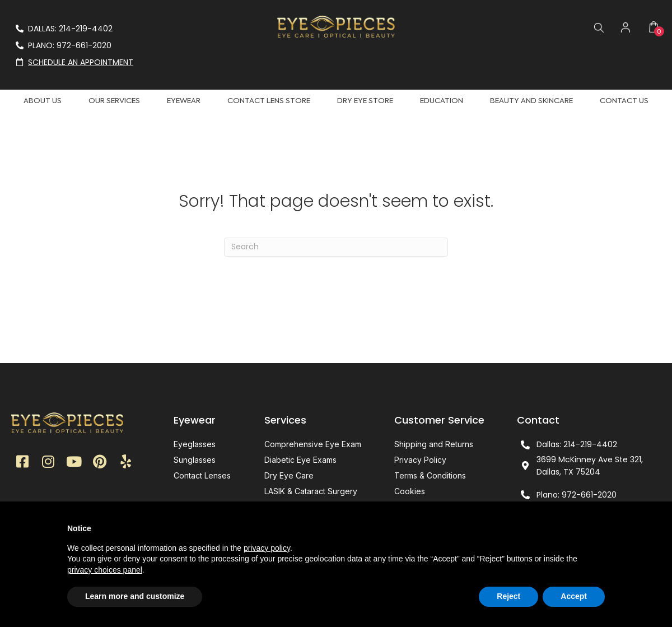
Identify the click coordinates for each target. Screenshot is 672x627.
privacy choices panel (105, 570)
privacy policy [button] (267, 548)
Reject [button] (508, 596)
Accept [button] (574, 596)
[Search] (336, 247)
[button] (22, 462)
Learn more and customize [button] (135, 596)
